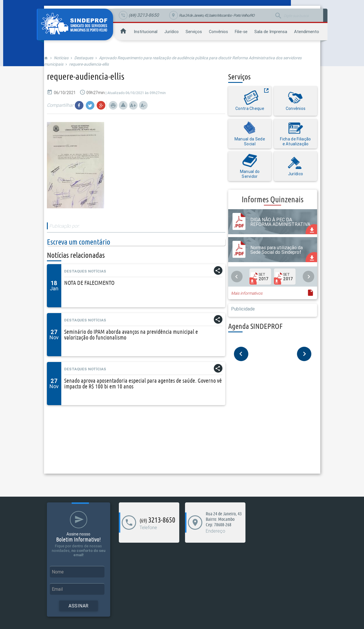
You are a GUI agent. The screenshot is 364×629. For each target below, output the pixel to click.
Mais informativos (247, 293)
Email (57, 589)
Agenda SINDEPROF (255, 326)
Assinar (79, 606)
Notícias (61, 58)
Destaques (84, 58)
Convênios (218, 32)
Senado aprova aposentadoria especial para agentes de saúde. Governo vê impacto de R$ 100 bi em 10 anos (143, 383)
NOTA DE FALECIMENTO (89, 283)
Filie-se (241, 32)
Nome (58, 572)
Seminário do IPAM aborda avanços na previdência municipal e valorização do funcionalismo (131, 334)
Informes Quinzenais (273, 199)
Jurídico (171, 32)
